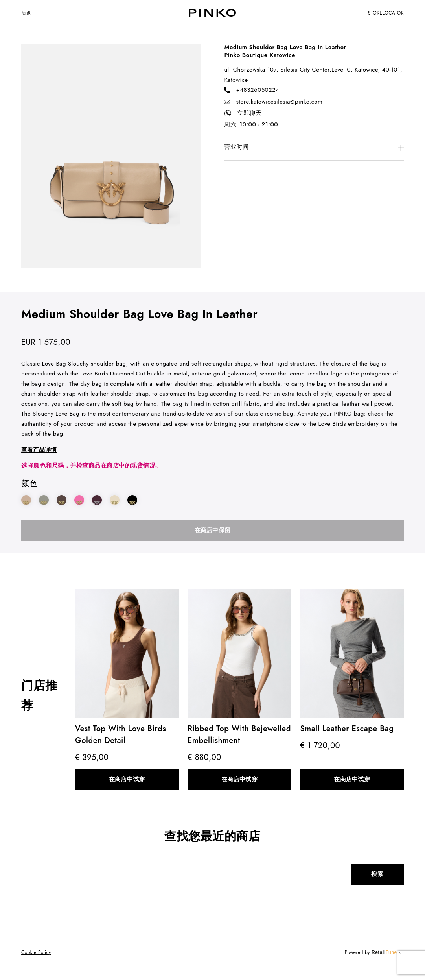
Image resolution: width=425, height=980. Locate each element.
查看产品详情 (39, 450)
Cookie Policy (36, 952)
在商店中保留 (213, 530)
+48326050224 (252, 90)
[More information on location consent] (314, 148)
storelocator (386, 13)
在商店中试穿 (127, 779)
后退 (26, 13)
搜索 (377, 874)
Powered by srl (374, 952)
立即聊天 (243, 113)
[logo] (212, 13)
